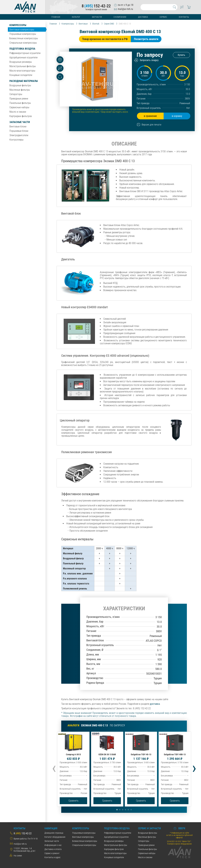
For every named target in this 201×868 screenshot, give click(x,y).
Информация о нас (53, 845)
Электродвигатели (19, 135)
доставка (155, 704)
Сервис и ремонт (52, 853)
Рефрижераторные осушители (25, 53)
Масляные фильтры (20, 90)
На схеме (18, 856)
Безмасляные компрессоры (24, 38)
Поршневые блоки (19, 131)
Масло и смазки (18, 112)
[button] (117, 810)
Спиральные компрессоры (23, 43)
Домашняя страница (54, 833)
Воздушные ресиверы (21, 62)
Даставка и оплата (53, 849)
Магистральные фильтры (23, 66)
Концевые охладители (21, 75)
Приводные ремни (19, 99)
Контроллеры (16, 140)
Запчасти (97, 17)
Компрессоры (18, 25)
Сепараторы (16, 94)
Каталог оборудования (55, 837)
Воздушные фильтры (20, 85)
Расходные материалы (24, 81)
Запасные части (20, 122)
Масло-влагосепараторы (22, 71)
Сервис (163, 17)
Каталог (76, 17)
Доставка (143, 17)
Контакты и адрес (52, 857)
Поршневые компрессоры (23, 34)
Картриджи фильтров (21, 116)
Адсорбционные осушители (23, 57)
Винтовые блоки (18, 126)
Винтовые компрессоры (22, 30)
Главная (56, 17)
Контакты (184, 17)
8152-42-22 (96, 6)
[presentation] (54, 768)
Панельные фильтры (20, 103)
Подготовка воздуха (22, 49)
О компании (120, 17)
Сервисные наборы (19, 107)
